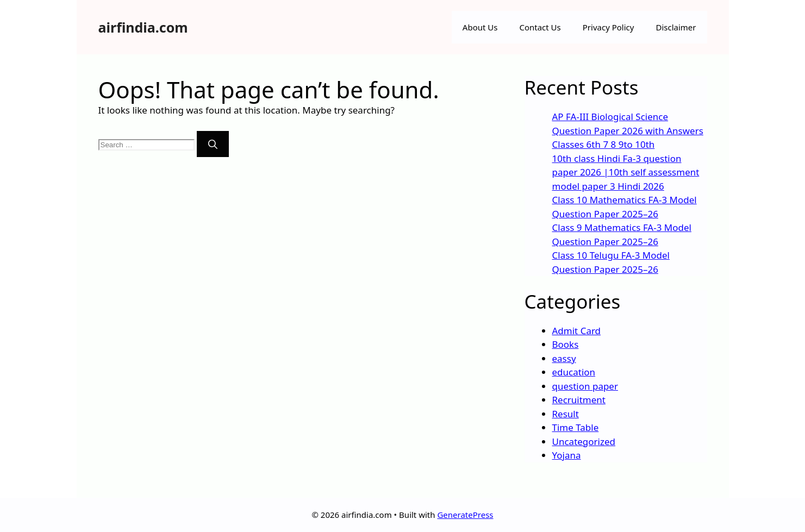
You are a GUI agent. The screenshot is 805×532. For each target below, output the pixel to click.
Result (566, 414)
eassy (564, 358)
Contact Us (540, 27)
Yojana (567, 455)
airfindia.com (143, 27)
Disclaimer (676, 27)
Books (566, 344)
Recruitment (579, 400)
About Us (480, 27)
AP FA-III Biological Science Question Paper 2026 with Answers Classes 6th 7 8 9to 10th (628, 130)
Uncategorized (584, 442)
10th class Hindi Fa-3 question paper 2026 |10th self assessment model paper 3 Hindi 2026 (626, 172)
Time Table (576, 427)
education (574, 372)
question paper (585, 386)
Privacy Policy (609, 27)
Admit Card (577, 331)
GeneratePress (465, 515)
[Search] (213, 144)
